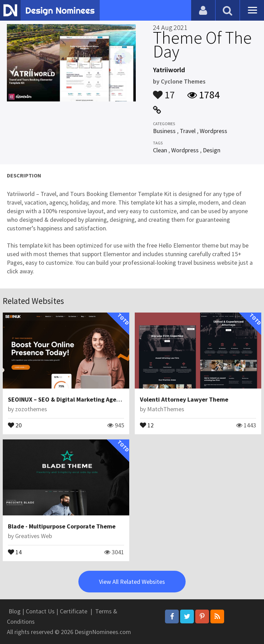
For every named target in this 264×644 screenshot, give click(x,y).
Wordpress (213, 131)
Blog (15, 611)
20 (15, 425)
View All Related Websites (132, 582)
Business (164, 131)
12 (147, 425)
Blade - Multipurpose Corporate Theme (62, 526)
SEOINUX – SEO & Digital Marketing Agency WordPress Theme (93, 399)
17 (164, 91)
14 (15, 552)
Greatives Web (34, 536)
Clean (160, 150)
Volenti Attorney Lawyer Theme (184, 399)
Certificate (74, 611)
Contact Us (40, 611)
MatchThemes (166, 409)
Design (212, 150)
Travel (188, 131)
